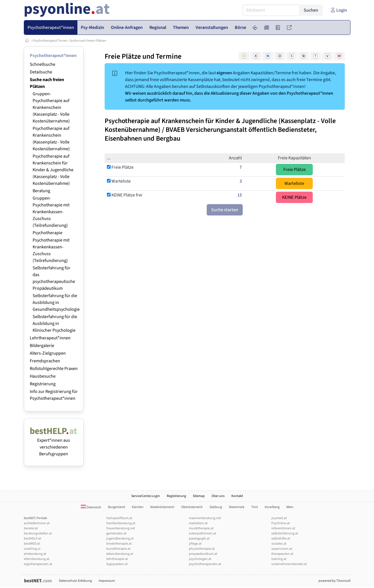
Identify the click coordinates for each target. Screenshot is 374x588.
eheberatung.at (35, 554)
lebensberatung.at (120, 554)
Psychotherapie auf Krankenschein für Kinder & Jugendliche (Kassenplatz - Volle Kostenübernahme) (53, 170)
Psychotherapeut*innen (50, 41)
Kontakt (237, 496)
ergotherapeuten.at (38, 564)
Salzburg (216, 507)
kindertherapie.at (119, 544)
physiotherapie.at (202, 549)
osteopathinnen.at (202, 533)
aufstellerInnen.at (37, 523)
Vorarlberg (272, 507)
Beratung (41, 191)
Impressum (107, 581)
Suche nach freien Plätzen (88, 41)
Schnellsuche (43, 64)
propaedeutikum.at (203, 554)
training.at (279, 559)
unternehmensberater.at (289, 564)
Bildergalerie (42, 346)
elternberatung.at (37, 559)
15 (240, 195)
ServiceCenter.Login (146, 496)
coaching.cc (32, 549)
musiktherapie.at (201, 528)
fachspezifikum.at (119, 518)
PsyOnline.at (281, 523)
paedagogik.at (199, 539)
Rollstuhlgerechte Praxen (54, 369)
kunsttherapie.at (118, 549)
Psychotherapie (47, 233)
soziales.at (279, 544)
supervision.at (282, 549)
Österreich (91, 507)
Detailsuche (41, 72)
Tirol (254, 507)
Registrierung (43, 384)
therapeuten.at (282, 554)
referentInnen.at (283, 528)
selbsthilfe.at (281, 539)
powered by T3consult (334, 581)
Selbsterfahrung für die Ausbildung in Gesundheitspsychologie (56, 303)
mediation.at (198, 523)
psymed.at (279, 518)
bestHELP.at (32, 539)
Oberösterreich (192, 507)
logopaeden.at (117, 564)
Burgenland (117, 507)
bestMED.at (32, 544)
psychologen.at (200, 559)
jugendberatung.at (120, 539)
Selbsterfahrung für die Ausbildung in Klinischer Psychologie (55, 323)
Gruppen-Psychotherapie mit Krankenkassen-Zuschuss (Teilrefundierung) (51, 212)
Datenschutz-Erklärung (75, 581)
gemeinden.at (116, 533)
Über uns (218, 496)
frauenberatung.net (121, 528)
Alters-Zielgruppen (48, 353)
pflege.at (195, 544)
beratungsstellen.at (38, 533)
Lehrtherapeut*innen (50, 338)
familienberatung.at (121, 523)
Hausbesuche (43, 376)
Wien (290, 507)
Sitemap (199, 496)
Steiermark (237, 507)
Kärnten (138, 507)
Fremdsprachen (45, 361)
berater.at (31, 528)
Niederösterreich (162, 507)
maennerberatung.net (205, 518)
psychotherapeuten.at (205, 564)
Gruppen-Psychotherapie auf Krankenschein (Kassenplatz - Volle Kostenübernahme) (51, 107)
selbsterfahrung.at (285, 533)
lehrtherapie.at (117, 559)
